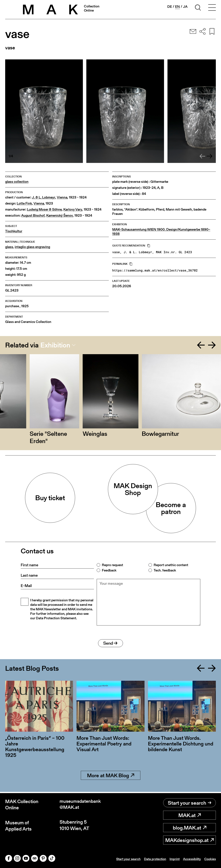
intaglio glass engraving (32, 247)
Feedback (109, 570)
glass (9, 247)
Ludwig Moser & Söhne (44, 209)
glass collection (17, 182)
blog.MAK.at (190, 828)
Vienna (62, 197)
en (177, 7)
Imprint (172, 859)
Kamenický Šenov (60, 215)
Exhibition (55, 345)
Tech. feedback (165, 570)
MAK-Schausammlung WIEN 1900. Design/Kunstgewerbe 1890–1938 (161, 232)
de (170, 7)
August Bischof (33, 215)
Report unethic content (171, 565)
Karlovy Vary (73, 209)
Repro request (112, 565)
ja (185, 7)
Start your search (190, 803)
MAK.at (190, 815)
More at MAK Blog (111, 777)
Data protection (151, 859)
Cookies (210, 859)
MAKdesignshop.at (189, 840)
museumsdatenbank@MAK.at (81, 805)
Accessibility (190, 859)
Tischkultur (14, 231)
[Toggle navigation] (212, 8)
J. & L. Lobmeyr (44, 197)
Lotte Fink (24, 203)
